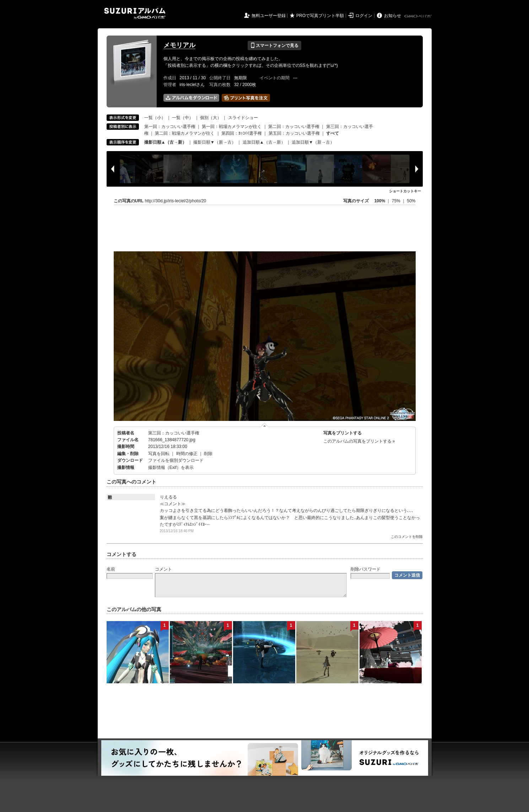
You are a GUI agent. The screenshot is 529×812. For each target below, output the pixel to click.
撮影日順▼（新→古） (215, 142)
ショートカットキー (405, 191)
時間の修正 (187, 454)
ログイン (364, 16)
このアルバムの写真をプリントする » (359, 441)
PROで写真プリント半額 (320, 16)
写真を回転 (159, 454)
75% (397, 201)
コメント (163, 569)
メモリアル (179, 45)
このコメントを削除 (407, 537)
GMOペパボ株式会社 (419, 16)
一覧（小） (155, 118)
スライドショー (243, 118)
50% (411, 201)
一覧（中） (183, 118)
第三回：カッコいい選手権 (174, 433)
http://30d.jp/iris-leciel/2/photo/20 (176, 201)
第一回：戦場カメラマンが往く (232, 127)
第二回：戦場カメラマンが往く (185, 133)
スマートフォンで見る (274, 46)
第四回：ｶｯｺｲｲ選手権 (242, 133)
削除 (208, 454)
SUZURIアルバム (135, 13)
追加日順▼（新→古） (313, 142)
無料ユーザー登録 (269, 16)
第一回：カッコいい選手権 (170, 127)
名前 (111, 569)
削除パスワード (366, 569)
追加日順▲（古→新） (264, 142)
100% (380, 201)
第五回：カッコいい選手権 (294, 133)
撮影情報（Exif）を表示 (171, 468)
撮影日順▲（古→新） (166, 142)
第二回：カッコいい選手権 (294, 127)
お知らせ (393, 16)
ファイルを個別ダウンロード (176, 460)
